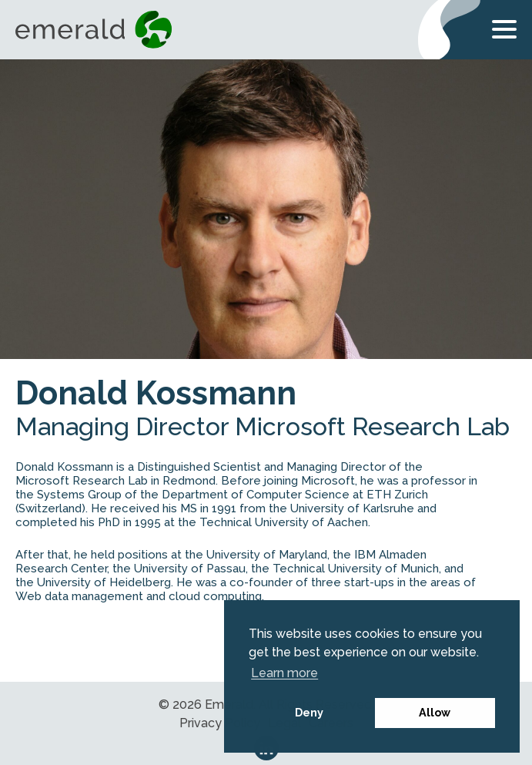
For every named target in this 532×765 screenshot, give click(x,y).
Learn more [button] (284, 673)
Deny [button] (309, 712)
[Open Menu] (504, 32)
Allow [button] (435, 712)
